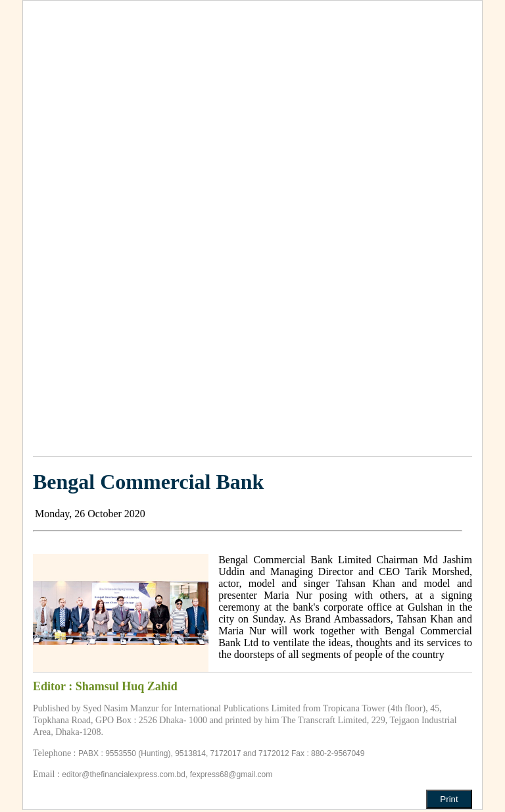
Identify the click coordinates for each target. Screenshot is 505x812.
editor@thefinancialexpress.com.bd (124, 774)
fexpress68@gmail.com (231, 774)
